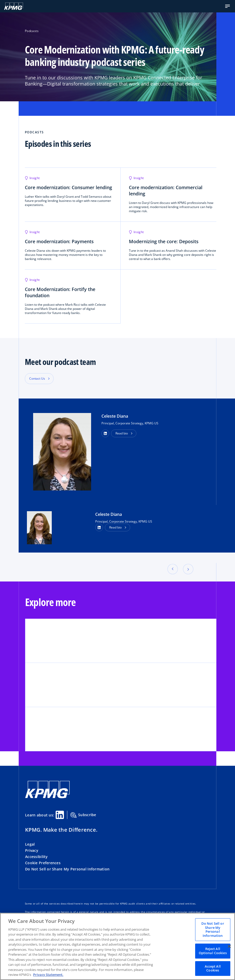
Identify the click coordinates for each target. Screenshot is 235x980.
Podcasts (32, 31)
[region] (117, 946)
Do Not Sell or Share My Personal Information (67, 869)
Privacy (32, 850)
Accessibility (36, 857)
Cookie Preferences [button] (43, 863)
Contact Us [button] (37, 378)
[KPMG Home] (14, 6)
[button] (227, 6)
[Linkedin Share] (60, 815)
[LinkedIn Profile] (99, 527)
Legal (30, 844)
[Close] (229, 946)
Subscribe (83, 815)
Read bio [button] (122, 433)
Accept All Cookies (213, 968)
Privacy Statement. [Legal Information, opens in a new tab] (48, 975)
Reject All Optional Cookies (213, 951)
